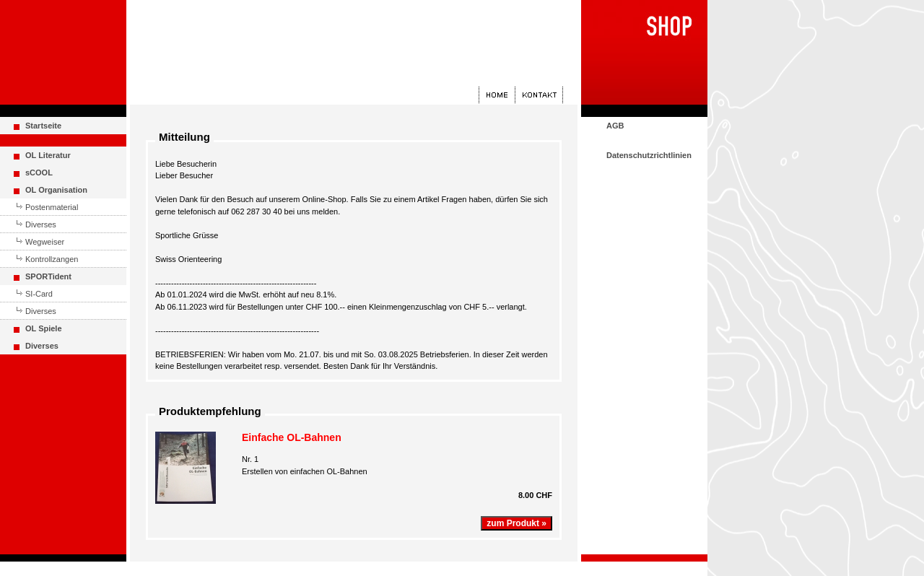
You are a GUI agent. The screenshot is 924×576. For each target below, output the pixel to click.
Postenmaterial (52, 207)
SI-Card (39, 294)
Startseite (43, 126)
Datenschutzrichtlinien (649, 155)
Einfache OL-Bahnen (292, 437)
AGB (615, 126)
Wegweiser (45, 242)
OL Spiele (44, 328)
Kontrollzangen (52, 259)
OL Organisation (56, 190)
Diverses (41, 224)
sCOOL (39, 173)
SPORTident (48, 276)
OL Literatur (48, 155)
